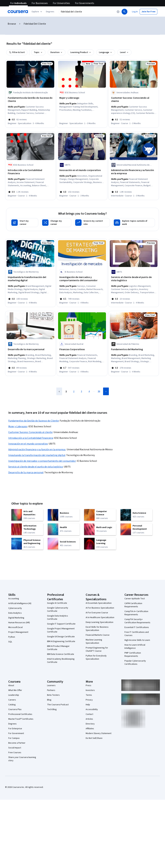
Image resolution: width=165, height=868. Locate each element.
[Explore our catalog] (37, 12)
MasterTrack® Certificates (21, 719)
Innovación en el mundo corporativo (28, 444)
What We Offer (15, 690)
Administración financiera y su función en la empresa (37, 449)
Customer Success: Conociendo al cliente (30, 432)
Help (88, 705)
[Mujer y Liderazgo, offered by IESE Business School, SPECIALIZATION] (82, 98)
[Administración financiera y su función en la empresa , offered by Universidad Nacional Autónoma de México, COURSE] (134, 172)
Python (12, 637)
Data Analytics (15, 613)
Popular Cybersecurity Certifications (135, 662)
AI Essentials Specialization (99, 603)
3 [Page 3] (81, 391)
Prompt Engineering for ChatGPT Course (97, 649)
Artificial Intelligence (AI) (20, 603)
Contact (89, 714)
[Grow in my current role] (92, 223)
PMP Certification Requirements (133, 655)
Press (88, 685)
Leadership (14, 695)
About (11, 685)
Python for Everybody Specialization (96, 657)
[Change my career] (56, 223)
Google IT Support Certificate (61, 624)
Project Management (18, 632)
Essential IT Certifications (137, 627)
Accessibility (92, 709)
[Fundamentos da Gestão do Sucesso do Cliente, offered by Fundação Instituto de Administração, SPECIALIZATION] (30, 99)
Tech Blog (52, 709)
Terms (89, 695)
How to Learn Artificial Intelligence (135, 647)
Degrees (12, 724)
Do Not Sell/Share (94, 738)
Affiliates (90, 729)
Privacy (89, 700)
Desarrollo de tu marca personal (26, 472)
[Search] (124, 12)
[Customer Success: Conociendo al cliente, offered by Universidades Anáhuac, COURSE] (134, 99)
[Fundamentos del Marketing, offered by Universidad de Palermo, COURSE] (134, 349)
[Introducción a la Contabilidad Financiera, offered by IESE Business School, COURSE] (30, 172)
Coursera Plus (15, 709)
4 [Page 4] (89, 391)
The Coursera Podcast (58, 705)
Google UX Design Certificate (61, 637)
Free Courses (15, 753)
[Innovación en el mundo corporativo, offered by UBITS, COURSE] (82, 170)
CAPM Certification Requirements (133, 605)
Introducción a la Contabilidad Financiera (31, 438)
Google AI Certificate (57, 603)
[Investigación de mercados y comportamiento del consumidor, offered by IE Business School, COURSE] (82, 279)
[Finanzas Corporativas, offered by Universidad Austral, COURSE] (82, 349)
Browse (12, 24)
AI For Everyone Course (97, 613)
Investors (90, 690)
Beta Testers (53, 695)
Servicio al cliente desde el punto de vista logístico (36, 467)
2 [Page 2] (74, 391)
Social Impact (15, 748)
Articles (89, 719)
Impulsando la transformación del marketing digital (37, 455)
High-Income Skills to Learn (137, 640)
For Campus (14, 738)
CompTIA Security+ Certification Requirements (137, 621)
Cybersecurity (15, 608)
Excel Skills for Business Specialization (97, 629)
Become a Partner (17, 743)
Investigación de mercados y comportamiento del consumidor (42, 461)
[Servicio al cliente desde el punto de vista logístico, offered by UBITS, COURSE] (134, 279)
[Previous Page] (59, 391)
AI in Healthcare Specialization (100, 617)
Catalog (12, 705)
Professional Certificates (20, 714)
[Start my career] (24, 223)
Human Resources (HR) (19, 623)
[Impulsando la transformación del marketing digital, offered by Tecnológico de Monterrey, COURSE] (30, 279)
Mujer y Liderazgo (18, 426)
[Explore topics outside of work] (134, 223)
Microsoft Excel (15, 627)
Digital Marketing (16, 618)
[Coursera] (18, 12)
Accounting (14, 599)
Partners (51, 690)
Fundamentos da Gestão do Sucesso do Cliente (34, 421)
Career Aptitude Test (135, 599)
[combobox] (87, 12)
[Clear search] (118, 12)
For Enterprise (15, 729)
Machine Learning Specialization (94, 641)
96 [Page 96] (99, 391)
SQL (10, 642)
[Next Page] (106, 391)
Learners (51, 685)
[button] (50, 12)
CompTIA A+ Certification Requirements (136, 613)
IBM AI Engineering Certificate (61, 641)
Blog (49, 700)
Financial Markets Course (98, 635)
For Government (16, 733)
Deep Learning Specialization (99, 622)
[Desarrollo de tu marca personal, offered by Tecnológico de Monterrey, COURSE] (30, 349)
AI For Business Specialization (100, 608)
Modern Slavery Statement (99, 733)
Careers (12, 700)
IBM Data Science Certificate (61, 654)
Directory (90, 724)
